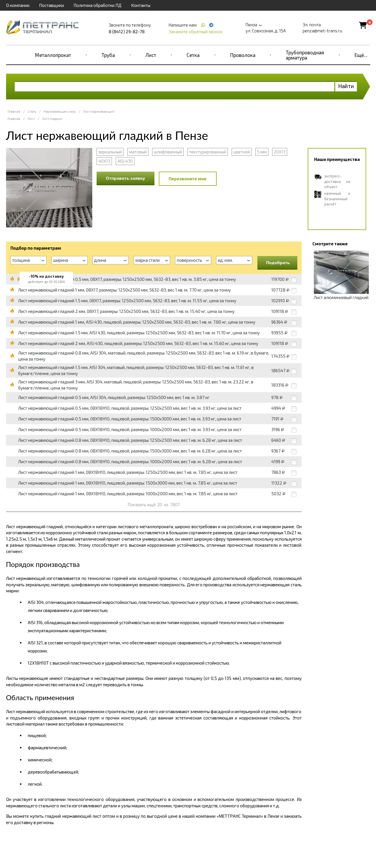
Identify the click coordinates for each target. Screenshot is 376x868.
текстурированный (208, 152)
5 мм (262, 152)
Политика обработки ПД (97, 5)
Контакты (141, 5)
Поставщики (51, 5)
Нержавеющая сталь (60, 111)
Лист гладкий (52, 119)
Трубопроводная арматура (305, 55)
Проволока (243, 55)
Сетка (193, 55)
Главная (14, 111)
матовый (138, 152)
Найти (346, 86)
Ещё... (361, 55)
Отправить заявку (126, 178)
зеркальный (110, 152)
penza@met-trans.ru (322, 31)
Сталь (32, 111)
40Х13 (104, 161)
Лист (151, 55)
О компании (18, 5)
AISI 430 (125, 161)
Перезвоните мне (188, 179)
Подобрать (278, 262)
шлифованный (168, 152)
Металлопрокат (53, 55)
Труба (108, 55)
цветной (242, 152)
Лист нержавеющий (99, 111)
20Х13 (280, 152)
